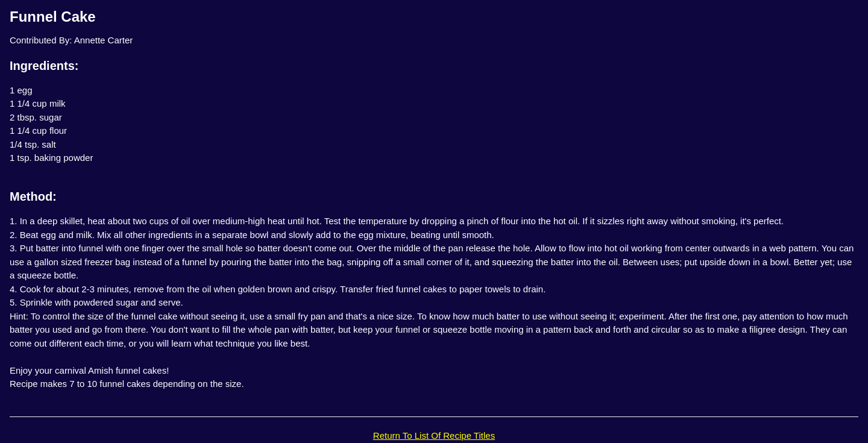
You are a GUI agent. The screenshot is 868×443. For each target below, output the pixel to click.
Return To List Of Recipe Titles (434, 435)
